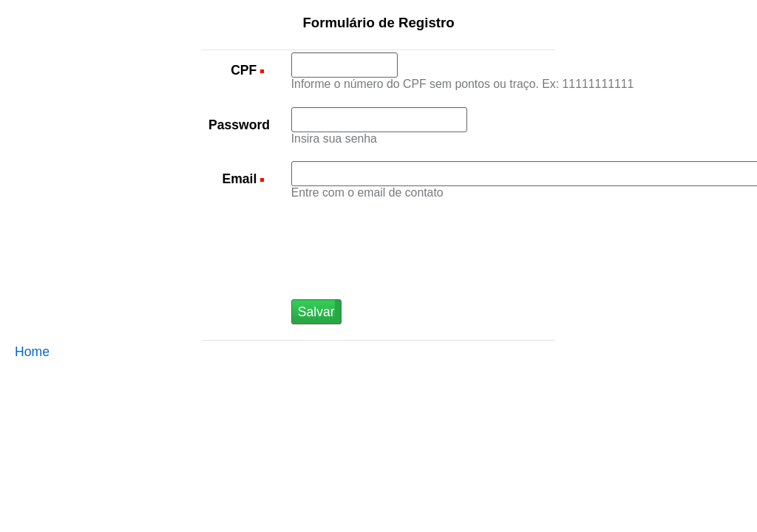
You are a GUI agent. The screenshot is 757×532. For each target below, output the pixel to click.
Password (239, 125)
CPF (245, 70)
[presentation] (404, 270)
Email (241, 179)
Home (32, 352)
